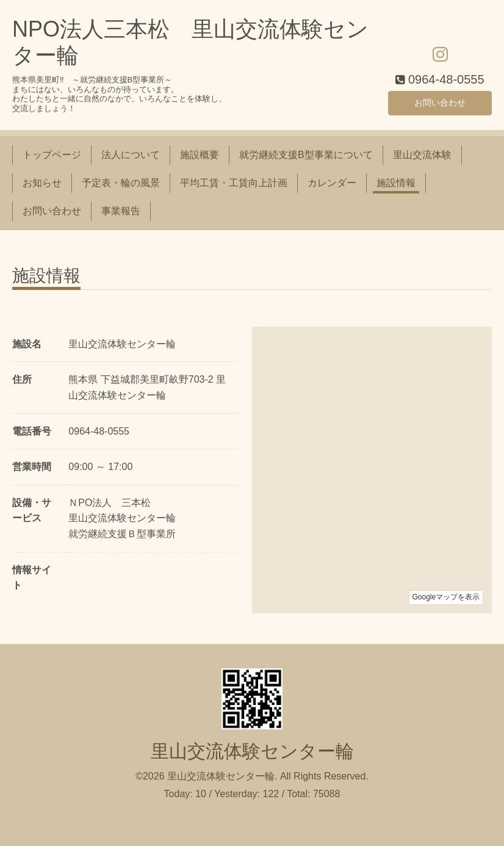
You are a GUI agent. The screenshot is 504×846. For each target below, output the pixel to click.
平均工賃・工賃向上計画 (234, 183)
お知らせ (42, 183)
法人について (131, 155)
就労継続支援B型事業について (306, 155)
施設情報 (396, 183)
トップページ (52, 155)
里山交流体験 (422, 155)
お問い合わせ (440, 101)
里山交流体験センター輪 (252, 751)
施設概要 (200, 155)
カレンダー (332, 183)
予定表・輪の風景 (121, 183)
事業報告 (121, 211)
